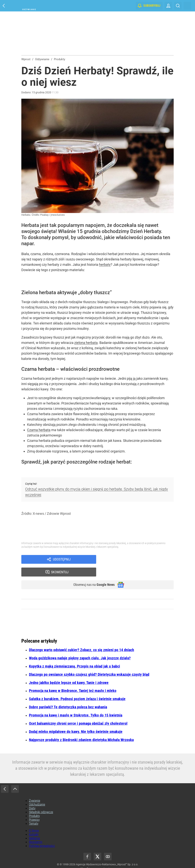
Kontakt (34, 823)
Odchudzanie (37, 793)
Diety (32, 797)
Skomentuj (140, 560)
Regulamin (36, 830)
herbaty (105, 265)
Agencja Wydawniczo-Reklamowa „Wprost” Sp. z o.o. (107, 853)
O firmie (34, 819)
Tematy (34, 812)
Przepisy (34, 808)
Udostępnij (62, 560)
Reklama (34, 827)
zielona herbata (86, 343)
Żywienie (35, 789)
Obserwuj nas (92, 573)
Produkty (34, 804)
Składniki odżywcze (41, 801)
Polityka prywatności (42, 834)
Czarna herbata (39, 430)
